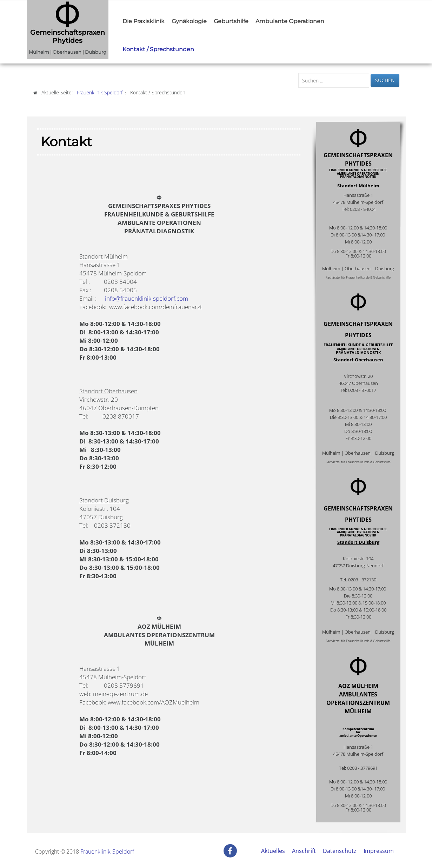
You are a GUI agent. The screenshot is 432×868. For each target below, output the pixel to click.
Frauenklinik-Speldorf (107, 852)
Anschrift (304, 851)
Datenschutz (340, 851)
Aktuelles (273, 851)
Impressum (379, 851)
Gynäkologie (189, 21)
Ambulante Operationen (290, 21)
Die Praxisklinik (144, 21)
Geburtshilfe (231, 21)
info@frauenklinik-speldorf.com (147, 298)
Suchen (385, 80)
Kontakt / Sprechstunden (158, 49)
